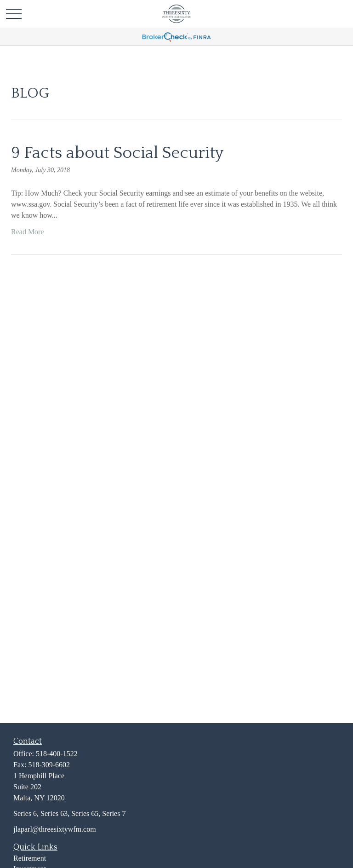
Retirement (30, 858)
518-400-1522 (57, 754)
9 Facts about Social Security (117, 153)
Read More (28, 232)
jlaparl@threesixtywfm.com (55, 829)
